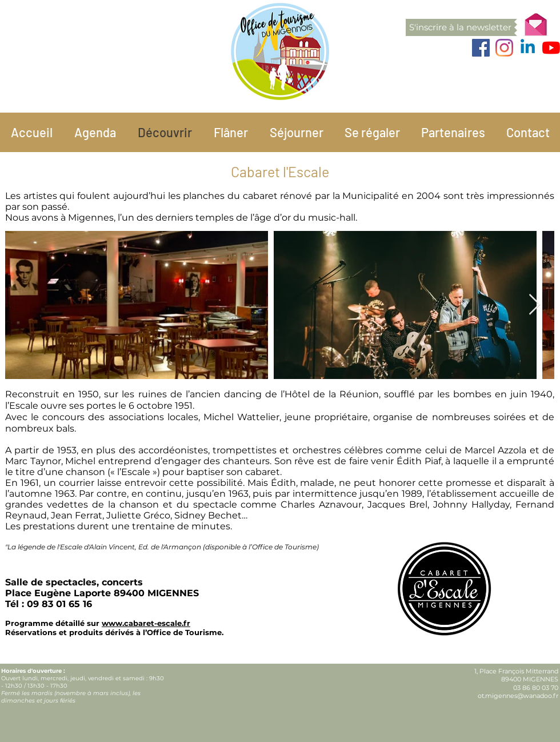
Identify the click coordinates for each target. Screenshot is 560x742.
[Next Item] (535, 305)
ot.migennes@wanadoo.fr (518, 696)
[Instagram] (504, 48)
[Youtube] (551, 48)
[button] (460, 27)
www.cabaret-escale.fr (146, 623)
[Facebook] (481, 48)
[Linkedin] (528, 48)
